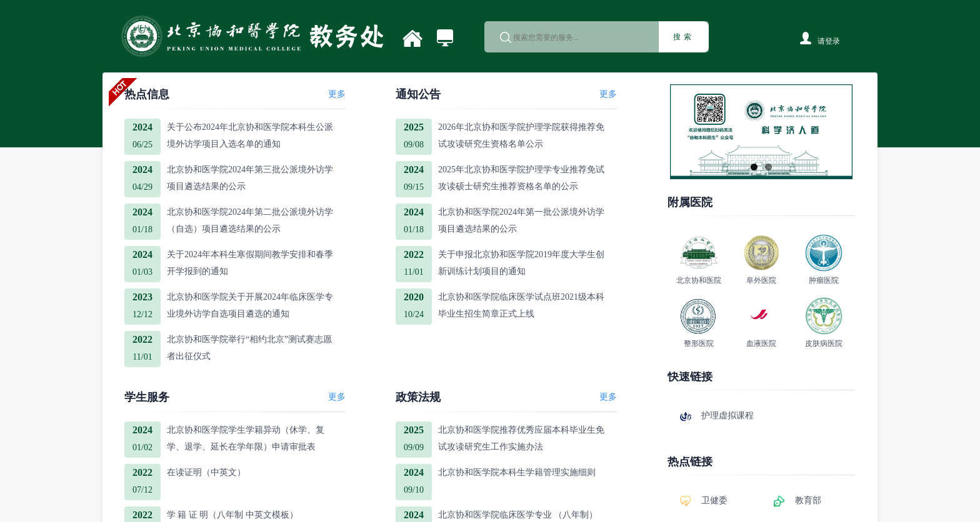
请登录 (829, 41)
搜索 (684, 37)
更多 (337, 94)
